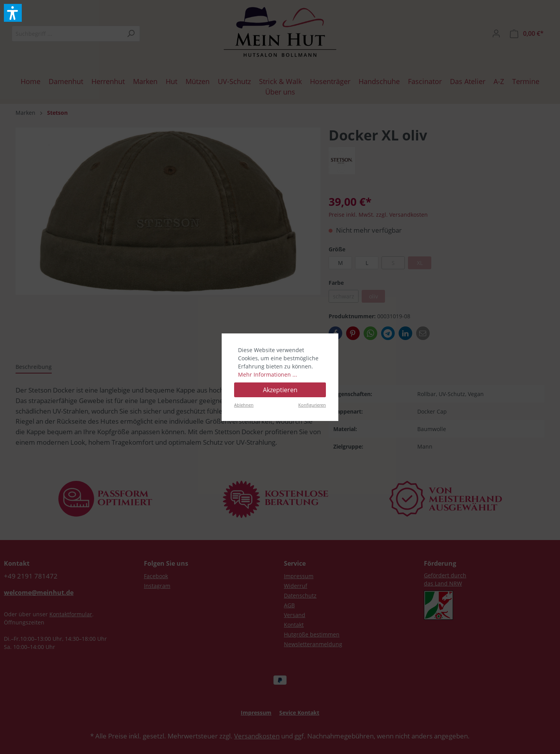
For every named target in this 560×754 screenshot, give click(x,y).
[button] (13, 13)
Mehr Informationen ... (268, 374)
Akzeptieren (280, 390)
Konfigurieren (312, 405)
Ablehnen (244, 405)
